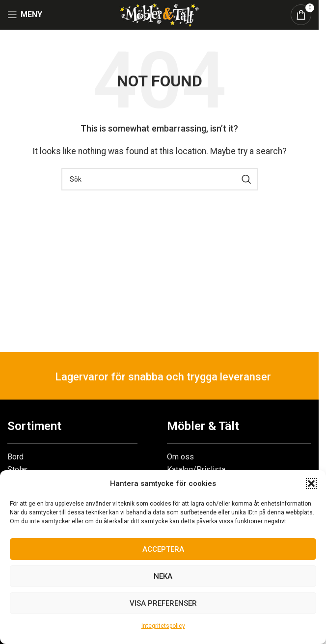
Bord (15, 457)
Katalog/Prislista (196, 470)
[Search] (160, 179)
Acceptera (163, 549)
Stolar (17, 470)
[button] (311, 483)
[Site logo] (159, 14)
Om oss (180, 457)
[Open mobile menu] (25, 15)
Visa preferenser (163, 603)
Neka (163, 576)
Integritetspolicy (163, 626)
